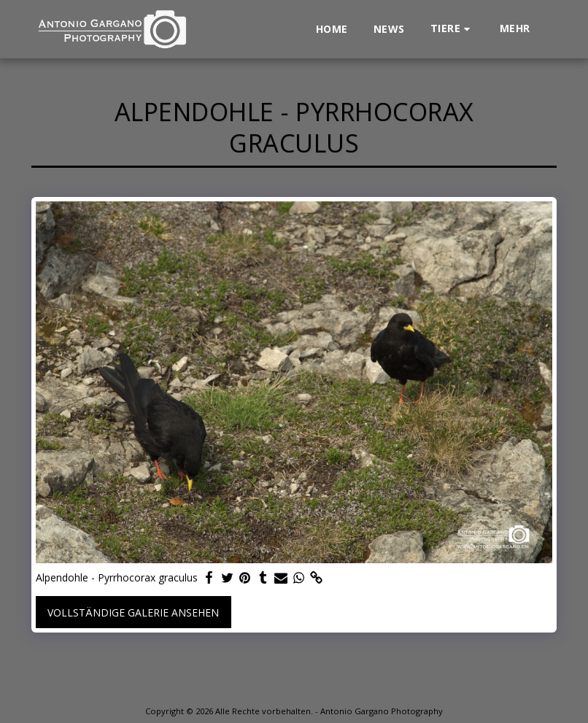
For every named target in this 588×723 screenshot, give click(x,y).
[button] (452, 29)
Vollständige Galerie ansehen (133, 612)
